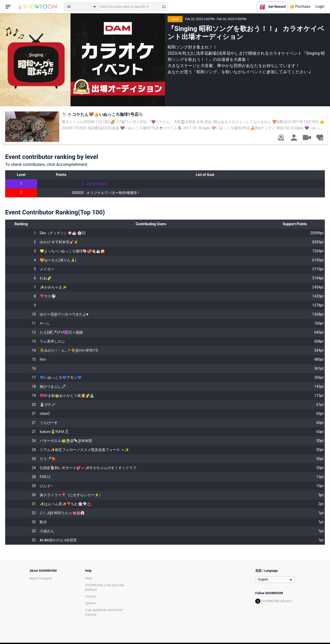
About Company (41, 578)
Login (320, 6)
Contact (90, 597)
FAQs (89, 578)
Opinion (90, 603)
